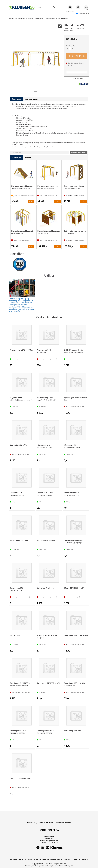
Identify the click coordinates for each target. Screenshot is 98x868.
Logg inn (78, 8)
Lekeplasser (40, 18)
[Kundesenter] (70, 7)
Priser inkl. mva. (83, 14)
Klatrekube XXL (63, 18)
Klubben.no (21, 18)
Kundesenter (59, 823)
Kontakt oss (49, 823)
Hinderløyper (51, 18)
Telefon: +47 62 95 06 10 (49, 843)
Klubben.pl (84, 859)
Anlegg (30, 18)
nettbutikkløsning (46, 866)
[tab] (17, 99)
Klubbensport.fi (68, 859)
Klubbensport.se (50, 859)
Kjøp (77, 56)
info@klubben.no (52, 841)
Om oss (68, 823)
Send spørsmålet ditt (78, 153)
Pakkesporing (32, 823)
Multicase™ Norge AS (66, 866)
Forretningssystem (32, 866)
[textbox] (40, 153)
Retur (41, 823)
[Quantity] (70, 48)
